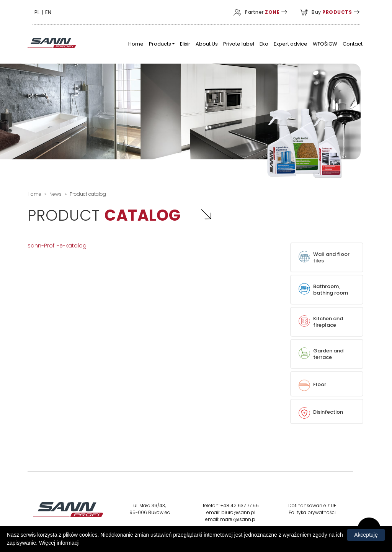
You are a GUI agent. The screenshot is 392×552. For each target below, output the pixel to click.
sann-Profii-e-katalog (57, 246)
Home (34, 194)
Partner (256, 12)
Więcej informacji (59, 543)
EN (48, 12)
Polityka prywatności (312, 512)
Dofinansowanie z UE (312, 505)
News (56, 194)
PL (37, 12)
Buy (326, 12)
